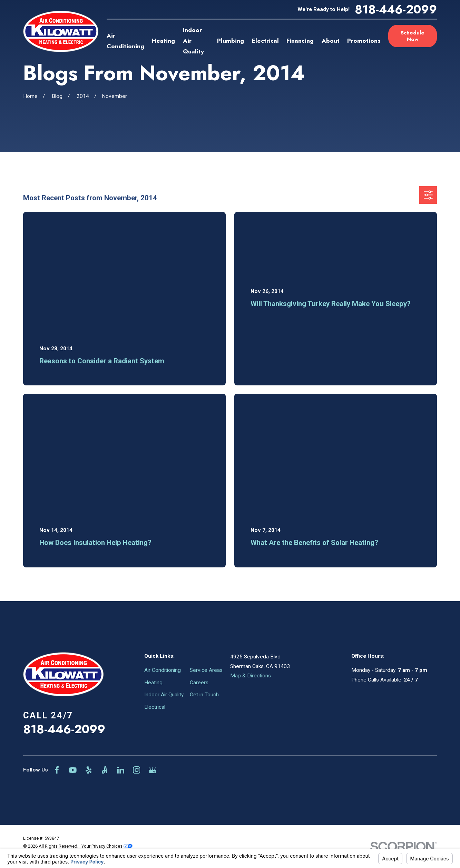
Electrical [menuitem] (265, 41)
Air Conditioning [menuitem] (125, 41)
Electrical (155, 707)
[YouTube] (73, 770)
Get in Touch (204, 695)
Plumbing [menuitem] (231, 41)
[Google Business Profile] (153, 770)
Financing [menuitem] (300, 41)
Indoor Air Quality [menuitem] (193, 41)
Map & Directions (251, 676)
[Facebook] (57, 770)
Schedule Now (413, 36)
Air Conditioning (163, 670)
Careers (199, 683)
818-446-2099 (396, 9)
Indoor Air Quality (164, 695)
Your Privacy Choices (107, 846)
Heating (153, 683)
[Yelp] (89, 770)
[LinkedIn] (121, 770)
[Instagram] (137, 770)
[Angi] (105, 770)
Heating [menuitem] (163, 41)
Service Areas (206, 670)
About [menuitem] (331, 41)
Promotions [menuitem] (364, 41)
